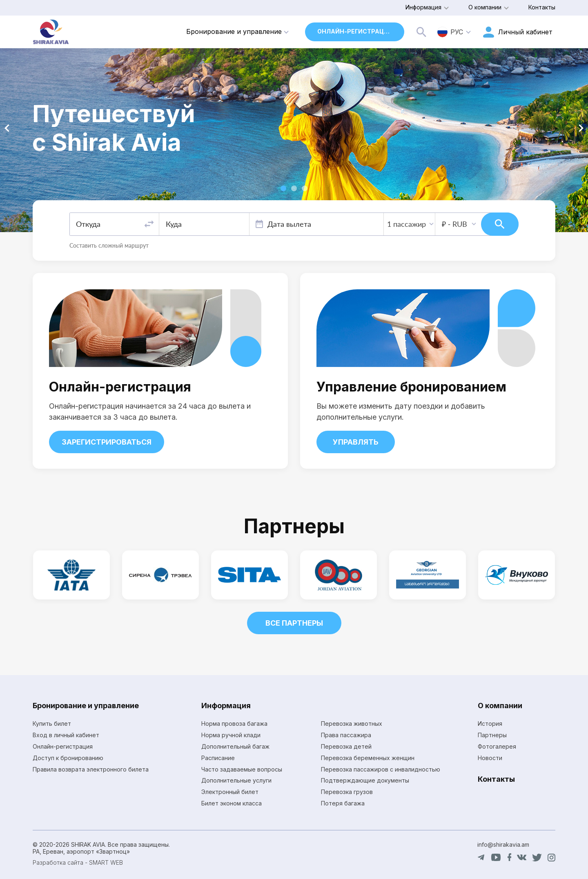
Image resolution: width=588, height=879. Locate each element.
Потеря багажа (343, 803)
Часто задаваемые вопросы (242, 769)
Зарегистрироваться (107, 442)
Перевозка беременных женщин (368, 758)
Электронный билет (230, 792)
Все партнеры (294, 623)
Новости (490, 758)
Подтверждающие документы (365, 780)
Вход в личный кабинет (66, 735)
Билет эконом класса (232, 803)
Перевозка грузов (347, 792)
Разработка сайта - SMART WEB (78, 862)
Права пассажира (346, 735)
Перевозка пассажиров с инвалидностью (381, 769)
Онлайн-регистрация (355, 31)
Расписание (218, 758)
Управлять (356, 442)
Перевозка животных (352, 724)
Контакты (542, 7)
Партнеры (492, 735)
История (490, 724)
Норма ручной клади (231, 735)
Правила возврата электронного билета (91, 769)
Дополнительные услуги (236, 780)
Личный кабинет (525, 32)
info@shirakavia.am (503, 844)
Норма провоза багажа (234, 724)
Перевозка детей (346, 746)
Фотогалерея (497, 746)
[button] (283, 188)
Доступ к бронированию (68, 758)
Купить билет (52, 724)
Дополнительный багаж (235, 746)
